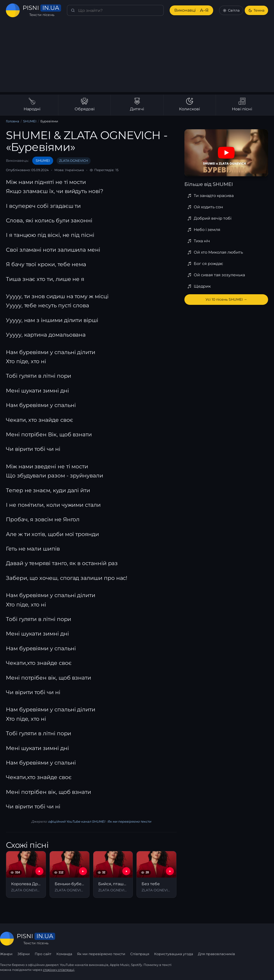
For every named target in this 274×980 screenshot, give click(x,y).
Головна (13, 121)
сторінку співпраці (59, 970)
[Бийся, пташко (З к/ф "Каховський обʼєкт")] (113, 874)
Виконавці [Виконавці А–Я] (191, 10)
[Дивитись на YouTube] (226, 153)
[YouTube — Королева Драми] (39, 871)
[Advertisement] (137, 58)
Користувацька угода (173, 954)
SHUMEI (29, 121)
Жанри (6, 954)
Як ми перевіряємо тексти (128, 822)
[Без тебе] (156, 874)
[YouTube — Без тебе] (170, 871)
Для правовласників (216, 954)
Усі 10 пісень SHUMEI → (226, 299)
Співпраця (139, 954)
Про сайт (43, 954)
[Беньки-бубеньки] (70, 874)
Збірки (24, 954)
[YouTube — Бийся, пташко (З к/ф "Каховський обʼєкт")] (126, 871)
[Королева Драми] (26, 874)
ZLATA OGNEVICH (71, 161)
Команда (64, 954)
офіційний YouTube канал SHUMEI (76, 822)
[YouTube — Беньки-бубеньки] (83, 871)
